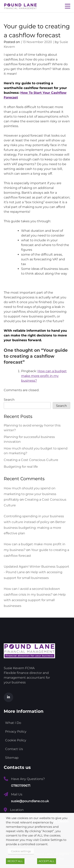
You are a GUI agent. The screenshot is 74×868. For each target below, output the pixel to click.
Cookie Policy (16, 740)
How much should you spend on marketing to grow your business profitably (30, 494)
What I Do (13, 723)
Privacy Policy (16, 731)
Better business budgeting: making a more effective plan (35, 528)
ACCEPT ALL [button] (47, 861)
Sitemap (12, 758)
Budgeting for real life (21, 467)
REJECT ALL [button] (15, 861)
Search (9, 400)
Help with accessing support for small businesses (35, 600)
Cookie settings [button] (21, 851)
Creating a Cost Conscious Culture (31, 460)
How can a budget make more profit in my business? (44, 376)
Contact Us (14, 749)
